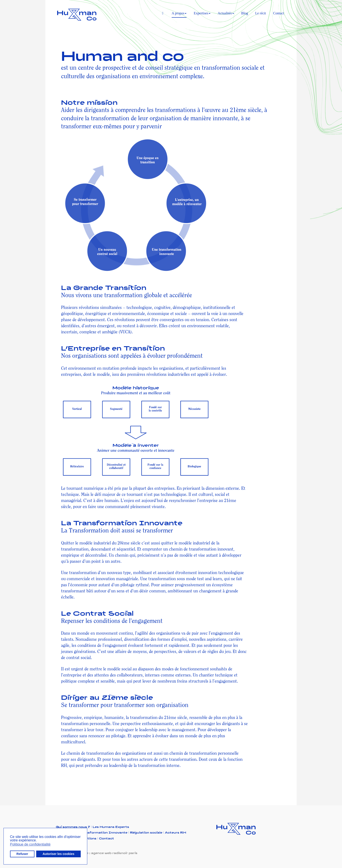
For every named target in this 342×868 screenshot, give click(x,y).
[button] (38, 841)
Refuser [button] (22, 854)
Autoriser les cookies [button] (58, 854)
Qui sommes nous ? (74, 827)
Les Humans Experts (111, 827)
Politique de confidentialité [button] (30, 844)
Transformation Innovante (105, 832)
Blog (245, 13)
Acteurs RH (175, 832)
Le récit (261, 13)
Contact (279, 13)
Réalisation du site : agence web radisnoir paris (97, 853)
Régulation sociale (147, 832)
